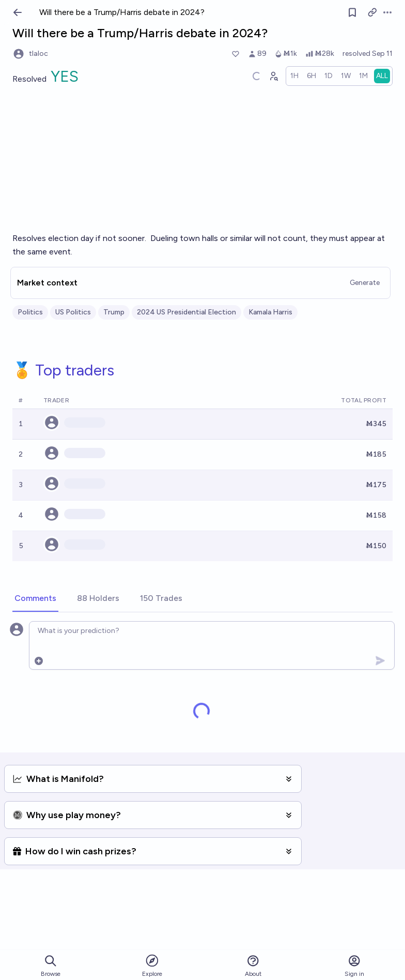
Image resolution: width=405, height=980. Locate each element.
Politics (30, 312)
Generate (365, 283)
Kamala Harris (270, 312)
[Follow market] (352, 12)
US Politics (73, 312)
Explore (152, 965)
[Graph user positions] (273, 76)
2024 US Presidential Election (186, 312)
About (253, 966)
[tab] (35, 599)
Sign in (354, 966)
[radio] (294, 76)
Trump (114, 312)
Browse (51, 966)
